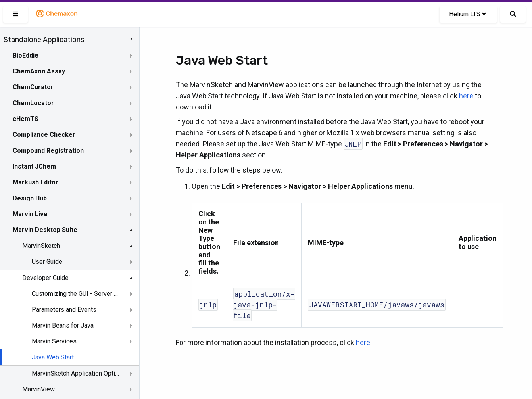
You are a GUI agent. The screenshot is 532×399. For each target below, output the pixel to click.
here (466, 96)
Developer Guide (45, 278)
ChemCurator (33, 87)
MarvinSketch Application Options (76, 373)
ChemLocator (33, 103)
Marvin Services (54, 341)
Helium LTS (468, 14)
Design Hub (30, 198)
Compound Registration (48, 151)
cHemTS (26, 119)
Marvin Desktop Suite (45, 230)
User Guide (47, 262)
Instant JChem (34, 166)
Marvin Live (30, 214)
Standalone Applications (44, 40)
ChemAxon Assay (39, 71)
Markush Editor (36, 182)
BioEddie (26, 55)
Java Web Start (53, 357)
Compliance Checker (44, 135)
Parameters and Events (64, 310)
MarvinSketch (41, 246)
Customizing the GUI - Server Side (76, 294)
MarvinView (38, 389)
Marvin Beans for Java (63, 325)
